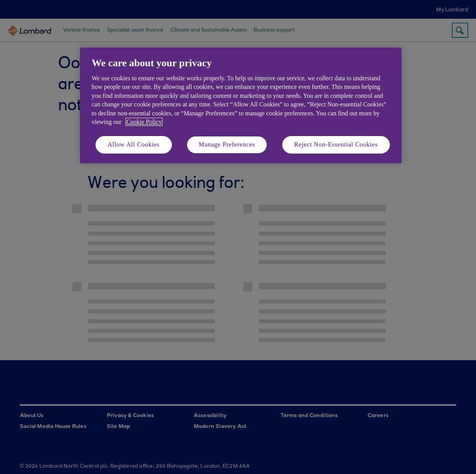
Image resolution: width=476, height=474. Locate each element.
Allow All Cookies (134, 144)
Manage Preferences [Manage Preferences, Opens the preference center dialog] (227, 144)
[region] (241, 105)
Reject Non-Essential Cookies (336, 144)
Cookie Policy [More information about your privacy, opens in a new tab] (144, 122)
